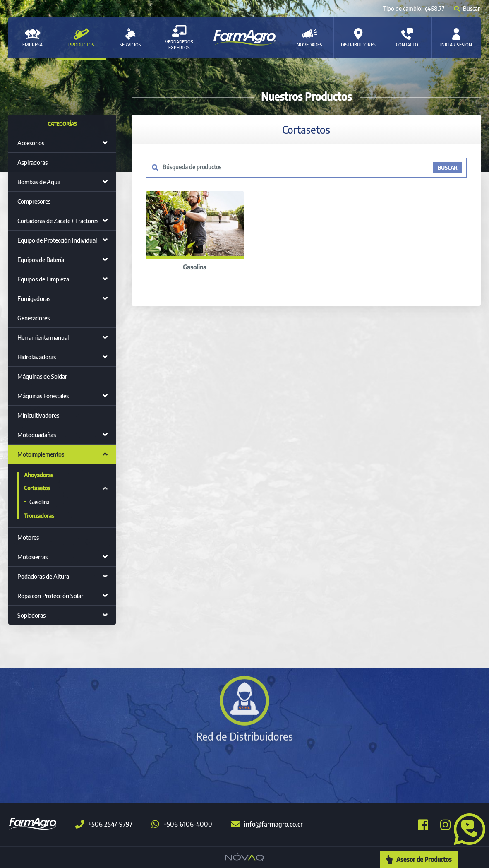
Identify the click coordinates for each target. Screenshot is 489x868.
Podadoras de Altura (43, 576)
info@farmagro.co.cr (267, 824)
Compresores (34, 201)
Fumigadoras (34, 298)
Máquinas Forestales (43, 396)
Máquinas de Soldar (42, 376)
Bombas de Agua (39, 182)
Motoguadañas (37, 435)
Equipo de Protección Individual (57, 240)
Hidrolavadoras (37, 357)
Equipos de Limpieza (43, 279)
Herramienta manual (43, 337)
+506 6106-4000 (182, 824)
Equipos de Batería (41, 260)
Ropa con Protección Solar (50, 596)
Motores (28, 537)
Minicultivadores (38, 415)
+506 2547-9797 (104, 824)
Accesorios (31, 143)
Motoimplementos (41, 454)
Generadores (34, 318)
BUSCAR (447, 168)
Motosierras (32, 557)
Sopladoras (31, 615)
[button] (466, 828)
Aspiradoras (32, 162)
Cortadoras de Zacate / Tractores (58, 221)
